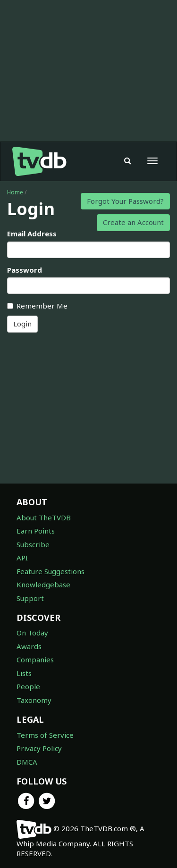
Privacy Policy (39, 748)
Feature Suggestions (51, 571)
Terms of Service (45, 735)
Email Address (32, 234)
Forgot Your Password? (125, 201)
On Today (32, 633)
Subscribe (33, 544)
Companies (35, 659)
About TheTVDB (44, 517)
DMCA (27, 762)
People (28, 686)
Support (30, 598)
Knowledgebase (43, 584)
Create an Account (133, 222)
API (22, 558)
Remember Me (37, 306)
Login (22, 324)
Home (15, 192)
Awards (29, 646)
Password (25, 270)
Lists (24, 673)
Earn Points (36, 531)
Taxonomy (34, 700)
